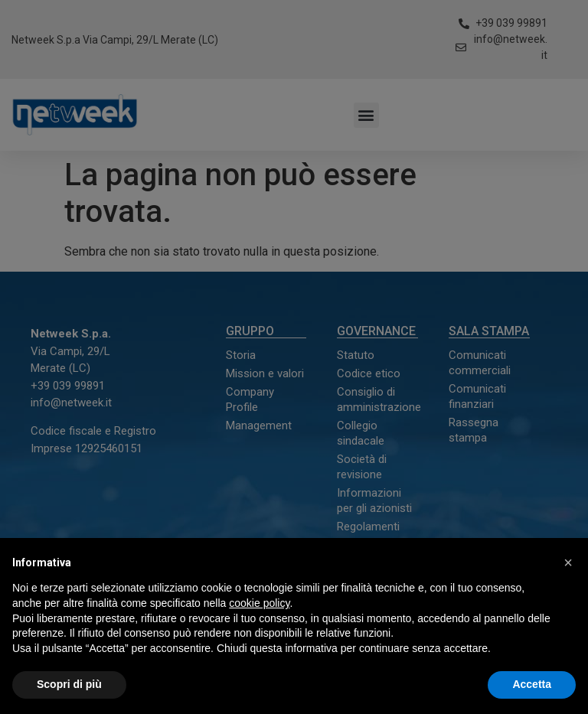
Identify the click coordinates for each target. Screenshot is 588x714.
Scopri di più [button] (69, 684)
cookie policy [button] (259, 603)
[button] (568, 562)
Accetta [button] (532, 684)
